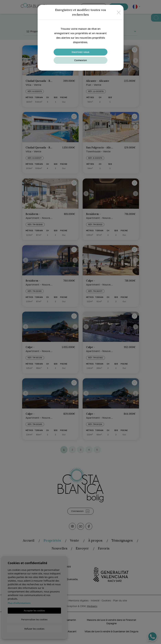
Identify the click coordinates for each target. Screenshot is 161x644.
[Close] (119, 12)
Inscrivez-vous (80, 52)
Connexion (80, 60)
